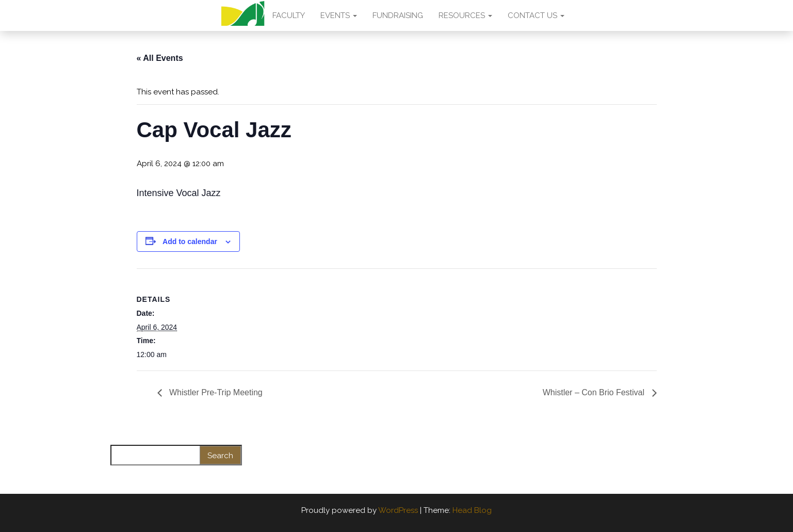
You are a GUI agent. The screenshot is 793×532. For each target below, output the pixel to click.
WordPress (398, 510)
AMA (243, 15)
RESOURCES (465, 15)
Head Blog (472, 510)
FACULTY (289, 15)
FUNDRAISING (398, 15)
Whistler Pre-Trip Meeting (215, 392)
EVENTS (339, 15)
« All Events (160, 58)
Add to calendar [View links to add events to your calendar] (190, 241)
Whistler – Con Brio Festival (595, 392)
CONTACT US (536, 15)
